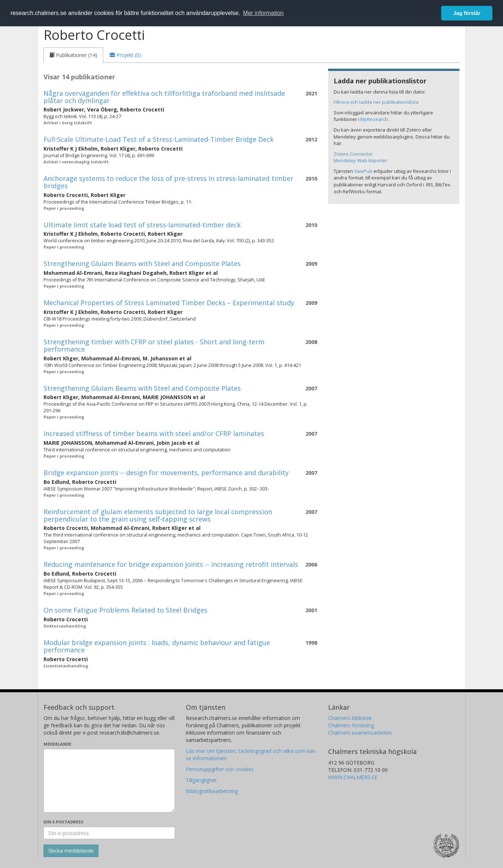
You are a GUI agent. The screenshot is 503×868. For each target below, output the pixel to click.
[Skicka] (71, 851)
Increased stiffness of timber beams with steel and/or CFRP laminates (154, 433)
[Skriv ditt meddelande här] (109, 781)
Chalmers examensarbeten (360, 733)
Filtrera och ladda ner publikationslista (376, 102)
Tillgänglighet (201, 780)
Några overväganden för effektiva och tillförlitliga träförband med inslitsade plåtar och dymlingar (164, 97)
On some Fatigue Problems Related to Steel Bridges (125, 610)
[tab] (73, 55)
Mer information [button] (263, 13)
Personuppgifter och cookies (220, 769)
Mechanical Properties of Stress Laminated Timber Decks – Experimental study (169, 303)
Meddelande (57, 744)
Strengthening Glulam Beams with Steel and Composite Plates (142, 264)
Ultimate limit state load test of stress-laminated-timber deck (142, 225)
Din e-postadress (63, 822)
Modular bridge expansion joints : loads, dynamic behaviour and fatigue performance (157, 646)
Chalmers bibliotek (350, 718)
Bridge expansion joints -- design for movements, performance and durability (166, 473)
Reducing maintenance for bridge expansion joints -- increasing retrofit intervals (171, 564)
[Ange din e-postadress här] (109, 833)
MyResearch (374, 119)
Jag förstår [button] (467, 13)
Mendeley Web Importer (361, 160)
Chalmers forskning (351, 725)
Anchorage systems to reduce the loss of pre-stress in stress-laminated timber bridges (168, 182)
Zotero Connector (353, 154)
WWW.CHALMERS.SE (353, 777)
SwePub (363, 171)
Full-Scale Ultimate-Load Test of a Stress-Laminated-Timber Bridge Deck (159, 139)
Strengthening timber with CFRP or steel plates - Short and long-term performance (154, 345)
